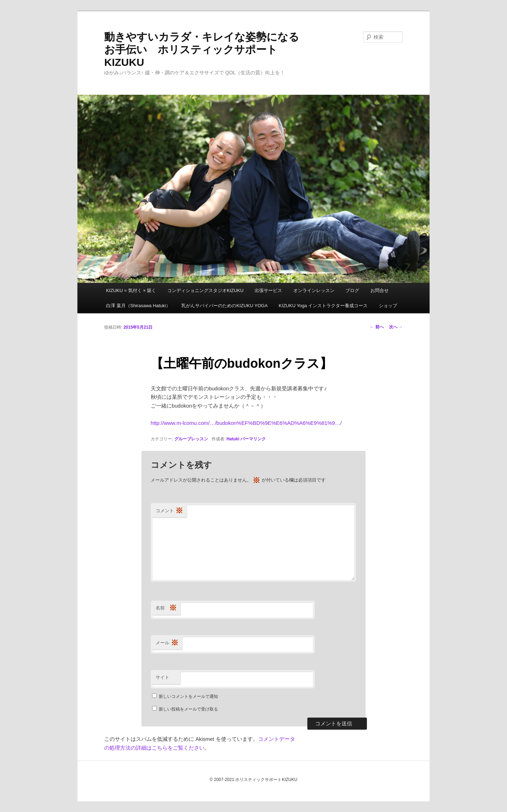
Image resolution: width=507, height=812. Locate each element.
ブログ (352, 290)
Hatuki (233, 439)
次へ (396, 327)
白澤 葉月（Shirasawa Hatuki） (138, 306)
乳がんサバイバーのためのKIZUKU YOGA (224, 306)
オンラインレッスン (314, 290)
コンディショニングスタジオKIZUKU (205, 290)
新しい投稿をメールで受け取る (188, 709)
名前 (166, 608)
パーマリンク (253, 439)
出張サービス (268, 290)
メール (167, 643)
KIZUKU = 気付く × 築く (131, 290)
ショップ (388, 306)
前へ (377, 327)
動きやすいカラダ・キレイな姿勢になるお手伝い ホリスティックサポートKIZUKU (202, 49)
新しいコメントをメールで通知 (188, 696)
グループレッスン (191, 439)
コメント (169, 511)
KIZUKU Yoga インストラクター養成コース (323, 306)
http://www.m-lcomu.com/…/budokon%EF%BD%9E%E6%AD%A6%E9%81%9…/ (246, 423)
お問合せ (380, 290)
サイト (162, 677)
